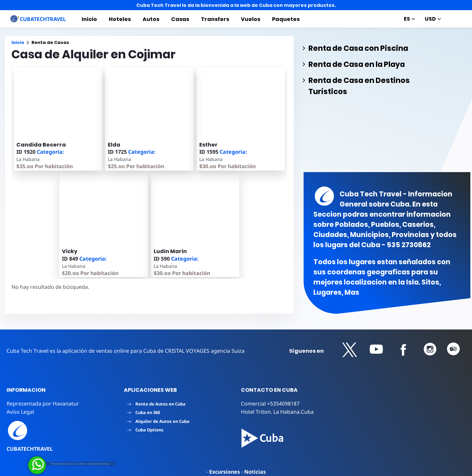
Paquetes (286, 19)
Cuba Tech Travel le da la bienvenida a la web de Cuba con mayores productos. (236, 5)
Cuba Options (145, 430)
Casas (180, 19)
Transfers (215, 19)
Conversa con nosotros (81, 464)
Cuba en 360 (144, 412)
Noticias (255, 472)
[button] (349, 350)
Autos (151, 19)
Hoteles (120, 19)
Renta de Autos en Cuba (156, 404)
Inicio (89, 19)
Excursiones (225, 472)
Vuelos (251, 19)
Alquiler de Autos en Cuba (158, 421)
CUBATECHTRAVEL (30, 449)
